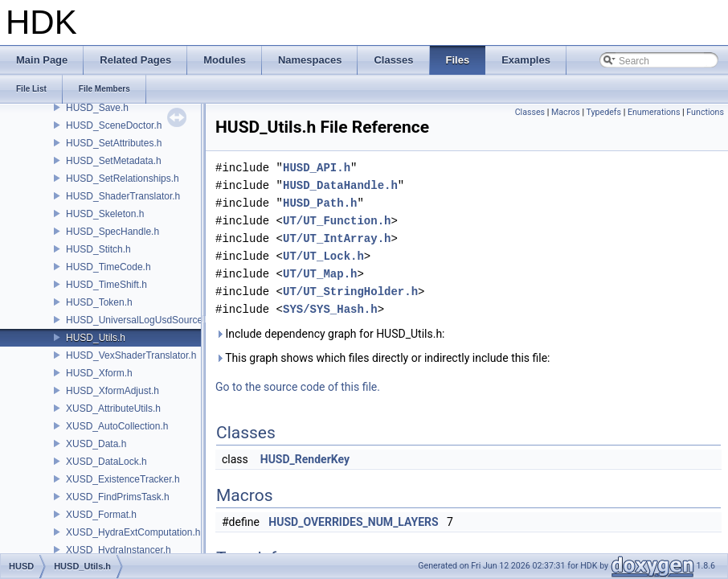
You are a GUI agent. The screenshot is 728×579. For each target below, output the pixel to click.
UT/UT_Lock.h (323, 256)
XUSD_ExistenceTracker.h (123, 479)
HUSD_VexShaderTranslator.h (131, 355)
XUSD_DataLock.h (106, 462)
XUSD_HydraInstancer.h (119, 550)
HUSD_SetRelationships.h (123, 179)
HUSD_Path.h (320, 203)
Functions (705, 112)
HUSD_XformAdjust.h (112, 391)
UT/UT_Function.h (337, 221)
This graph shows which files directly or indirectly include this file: (383, 358)
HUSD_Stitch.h (98, 249)
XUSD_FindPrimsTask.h (118, 497)
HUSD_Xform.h (99, 373)
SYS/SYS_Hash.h (330, 309)
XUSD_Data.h (96, 444)
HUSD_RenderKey (305, 459)
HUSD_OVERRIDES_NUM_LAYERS (353, 522)
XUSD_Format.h (101, 515)
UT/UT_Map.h (320, 274)
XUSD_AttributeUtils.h (113, 409)
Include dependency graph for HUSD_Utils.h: (330, 334)
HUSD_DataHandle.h (340, 185)
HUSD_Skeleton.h (105, 214)
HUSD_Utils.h (96, 338)
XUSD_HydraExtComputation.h (133, 532)
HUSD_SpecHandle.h (112, 232)
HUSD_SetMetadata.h (114, 161)
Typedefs (603, 112)
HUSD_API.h (317, 168)
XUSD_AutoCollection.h (117, 426)
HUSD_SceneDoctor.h (114, 125)
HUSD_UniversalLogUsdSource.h (138, 320)
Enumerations (654, 112)
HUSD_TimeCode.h (108, 267)
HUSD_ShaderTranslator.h (123, 196)
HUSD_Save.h (97, 108)
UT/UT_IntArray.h (337, 238)
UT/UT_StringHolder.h (350, 292)
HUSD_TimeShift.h (106, 285)
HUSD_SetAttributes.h (114, 143)
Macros (566, 112)
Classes (530, 112)
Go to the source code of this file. (298, 387)
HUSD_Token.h (99, 302)
